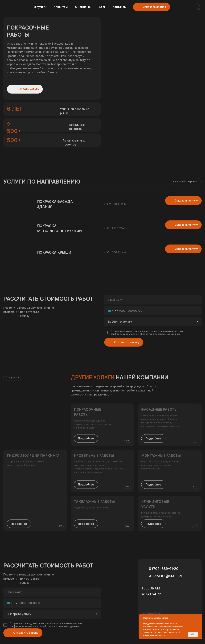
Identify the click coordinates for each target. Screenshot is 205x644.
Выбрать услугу (28, 89)
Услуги (38, 7)
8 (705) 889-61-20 (164, 569)
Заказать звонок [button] (155, 7)
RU (199, 5)
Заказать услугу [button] (186, 249)
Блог (102, 7)
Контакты (119, 7)
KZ (199, 9)
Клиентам (61, 7)
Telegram (151, 588)
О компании (83, 7)
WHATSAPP (151, 594)
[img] (176, 7)
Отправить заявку (26, 633)
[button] (137, 7)
